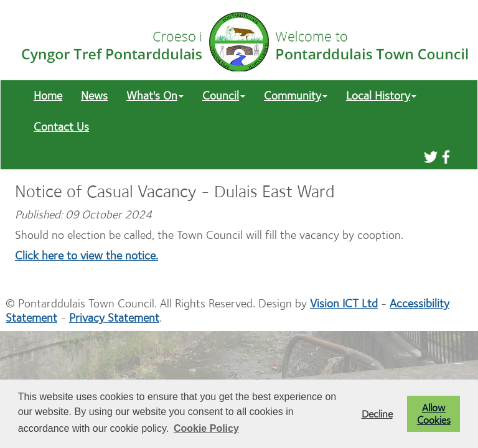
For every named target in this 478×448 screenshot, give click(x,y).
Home (48, 96)
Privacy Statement (114, 318)
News (94, 96)
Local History (381, 96)
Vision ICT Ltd (344, 303)
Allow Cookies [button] (434, 414)
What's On (155, 96)
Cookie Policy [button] (206, 428)
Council (224, 96)
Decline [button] (377, 414)
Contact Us (61, 127)
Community (296, 96)
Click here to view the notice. (87, 255)
